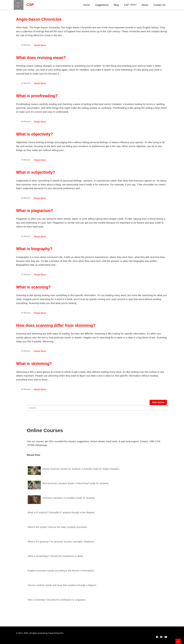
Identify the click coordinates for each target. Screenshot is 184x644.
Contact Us (159, 5)
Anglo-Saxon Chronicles (39, 19)
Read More (40, 45)
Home (87, 5)
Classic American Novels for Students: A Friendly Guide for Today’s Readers (81, 469)
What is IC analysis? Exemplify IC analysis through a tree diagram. (61, 512)
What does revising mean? (41, 58)
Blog (116, 5)
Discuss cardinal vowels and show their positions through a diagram (62, 585)
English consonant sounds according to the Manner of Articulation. (61, 571)
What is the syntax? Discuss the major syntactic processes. (58, 527)
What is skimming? (34, 364)
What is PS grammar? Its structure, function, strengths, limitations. (61, 542)
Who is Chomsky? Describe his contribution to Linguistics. (57, 600)
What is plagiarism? (35, 211)
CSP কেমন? (130, 5)
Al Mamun (26, 45)
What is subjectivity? (36, 172)
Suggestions (102, 5)
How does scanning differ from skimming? (56, 325)
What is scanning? (33, 287)
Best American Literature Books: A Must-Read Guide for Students (76, 483)
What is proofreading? (37, 96)
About (145, 5)
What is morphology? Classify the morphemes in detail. (56, 556)
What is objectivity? (35, 134)
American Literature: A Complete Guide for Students (69, 498)
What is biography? (34, 249)
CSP (24, 5)
